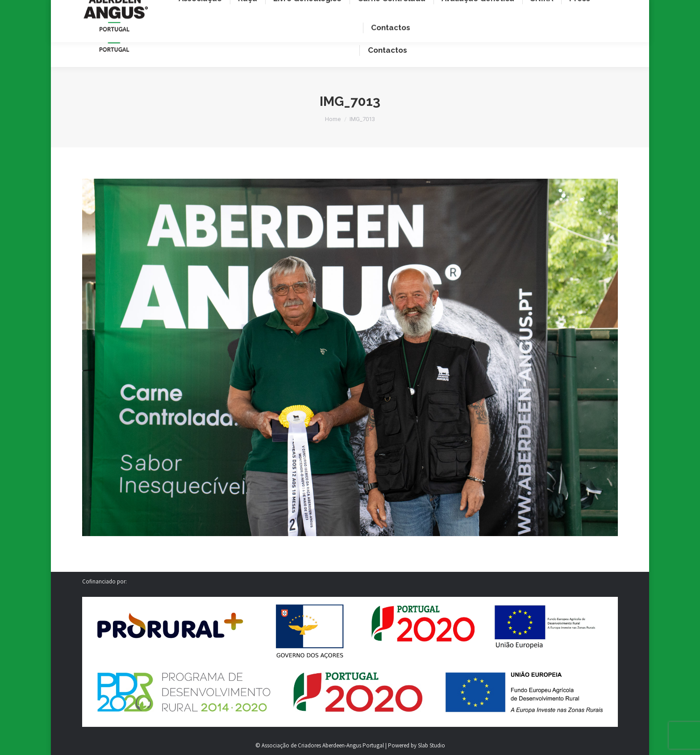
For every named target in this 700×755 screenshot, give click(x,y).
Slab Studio (431, 745)
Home (333, 119)
